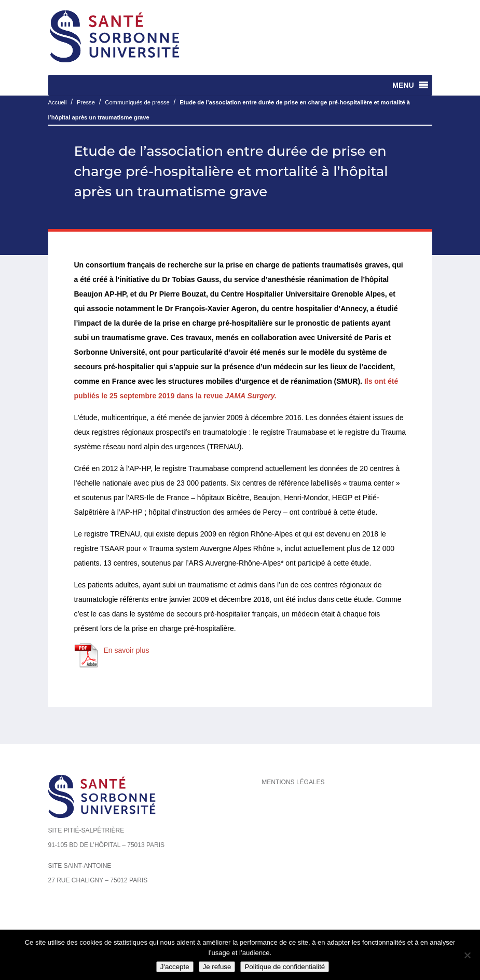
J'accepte (175, 967)
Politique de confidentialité (285, 967)
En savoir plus (127, 650)
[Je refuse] (467, 955)
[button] (403, 85)
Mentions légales (293, 782)
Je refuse (217, 967)
